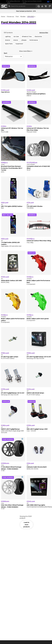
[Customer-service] (39, 6)
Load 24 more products (27, 525)
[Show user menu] (42, 6)
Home (3, 17)
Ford (17, 17)
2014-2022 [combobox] (31, 17)
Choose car (10, 17)
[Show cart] (46, 6)
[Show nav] (49, 6)
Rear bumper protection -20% (26, 11)
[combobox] (22, 6)
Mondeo (23, 17)
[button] (49, 2)
